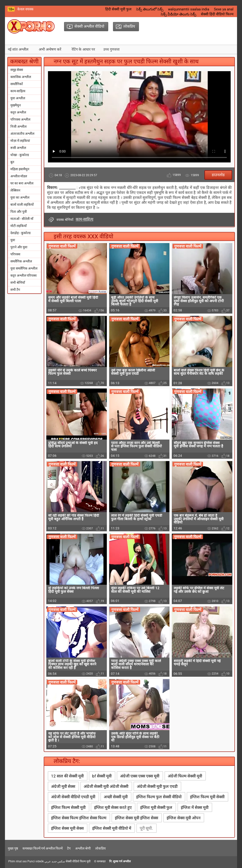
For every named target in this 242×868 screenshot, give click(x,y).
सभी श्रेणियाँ (18, 283)
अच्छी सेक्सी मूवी (116, 797)
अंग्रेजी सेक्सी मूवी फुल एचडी (157, 786)
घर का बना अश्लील (22, 183)
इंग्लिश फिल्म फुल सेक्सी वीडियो (159, 797)
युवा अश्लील (18, 98)
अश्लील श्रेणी (83, 848)
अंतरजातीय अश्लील (22, 134)
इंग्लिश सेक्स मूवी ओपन (184, 818)
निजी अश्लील (18, 126)
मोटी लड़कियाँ (19, 226)
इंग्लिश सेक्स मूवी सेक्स (67, 828)
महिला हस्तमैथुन (20, 169)
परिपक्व (15, 254)
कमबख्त (101, 861)
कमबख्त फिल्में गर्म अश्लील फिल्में (43, 848)
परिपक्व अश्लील (20, 119)
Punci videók (36, 861)
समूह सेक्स (17, 70)
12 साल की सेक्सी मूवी (67, 776)
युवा (13, 240)
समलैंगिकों (17, 84)
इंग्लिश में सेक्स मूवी (195, 807)
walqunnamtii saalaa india (189, 9)
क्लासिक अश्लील (21, 77)
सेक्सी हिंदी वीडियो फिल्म (217, 14)
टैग (69, 848)
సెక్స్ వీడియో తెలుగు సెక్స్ (178, 14)
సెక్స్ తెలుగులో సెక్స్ (150, 9)
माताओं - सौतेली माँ (22, 219)
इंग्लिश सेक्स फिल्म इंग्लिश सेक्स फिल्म (79, 818)
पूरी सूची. (146, 828)
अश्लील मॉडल (19, 176)
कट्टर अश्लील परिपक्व (24, 275)
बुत (12, 162)
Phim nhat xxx (17, 861)
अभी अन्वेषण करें (50, 49)
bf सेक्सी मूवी (102, 776)
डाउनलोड (218, 175)
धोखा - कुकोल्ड (20, 155)
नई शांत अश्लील (18, 49)
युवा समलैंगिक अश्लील (24, 268)
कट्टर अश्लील (18, 112)
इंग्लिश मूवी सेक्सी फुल (156, 807)
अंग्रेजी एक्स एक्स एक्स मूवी (140, 776)
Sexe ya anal (224, 9)
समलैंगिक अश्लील (21, 261)
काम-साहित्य (18, 91)
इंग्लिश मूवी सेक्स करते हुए (113, 807)
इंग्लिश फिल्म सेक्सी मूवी (68, 807)
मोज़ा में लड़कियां (20, 141)
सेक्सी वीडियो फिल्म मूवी (78, 861)
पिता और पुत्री (19, 212)
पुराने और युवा (19, 247)
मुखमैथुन (16, 105)
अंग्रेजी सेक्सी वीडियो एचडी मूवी (73, 797)
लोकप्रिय (100, 848)
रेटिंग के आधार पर (83, 49)
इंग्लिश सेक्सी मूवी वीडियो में (112, 828)
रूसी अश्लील (18, 148)
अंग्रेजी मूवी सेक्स (63, 786)
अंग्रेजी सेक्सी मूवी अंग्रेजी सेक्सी (106, 786)
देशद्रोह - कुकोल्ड (20, 233)
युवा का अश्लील (20, 197)
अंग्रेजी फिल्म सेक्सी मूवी (185, 776)
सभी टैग (15, 290)
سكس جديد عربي (55, 861)
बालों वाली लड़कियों (22, 205)
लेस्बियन (15, 190)
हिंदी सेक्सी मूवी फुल (118, 9)
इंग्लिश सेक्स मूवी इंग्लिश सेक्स (136, 818)
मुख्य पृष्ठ (13, 848)
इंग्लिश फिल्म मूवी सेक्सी (207, 797)
